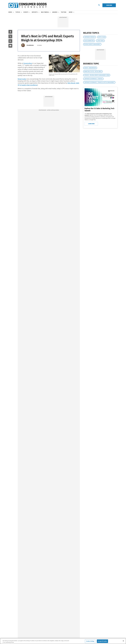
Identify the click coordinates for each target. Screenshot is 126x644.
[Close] (123, 641)
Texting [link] (64, 12)
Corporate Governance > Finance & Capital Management (99, 82)
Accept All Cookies (102, 641)
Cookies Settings (90, 641)
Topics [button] (18, 12)
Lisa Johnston (30, 45)
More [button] (71, 12)
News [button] (10, 12)
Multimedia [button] (45, 12)
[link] (10, 32)
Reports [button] (35, 12)
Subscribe (109, 5)
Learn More (91, 124)
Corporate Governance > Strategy (93, 79)
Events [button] (26, 12)
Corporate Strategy (90, 37)
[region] (63, 641)
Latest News (100, 41)
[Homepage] (28, 5)
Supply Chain (102, 37)
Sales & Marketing (89, 41)
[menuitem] (12, 12)
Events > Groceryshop (90, 68)
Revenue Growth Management (92, 44)
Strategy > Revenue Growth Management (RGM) (97, 75)
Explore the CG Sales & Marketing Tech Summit (99, 110)
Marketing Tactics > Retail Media (93, 71)
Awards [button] (55, 12)
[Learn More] (100, 97)
